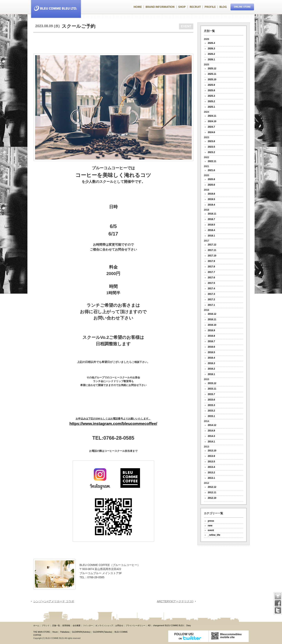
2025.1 (211, 107)
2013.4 (211, 467)
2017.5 (211, 283)
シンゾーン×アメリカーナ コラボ (54, 601)
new (210, 526)
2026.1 (211, 60)
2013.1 (211, 478)
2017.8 (211, 267)
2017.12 (212, 245)
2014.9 (211, 431)
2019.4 (211, 205)
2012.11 (212, 492)
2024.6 (211, 132)
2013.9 (211, 456)
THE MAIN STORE (42, 632)
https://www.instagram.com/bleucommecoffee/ (113, 424)
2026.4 (211, 43)
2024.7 (211, 127)
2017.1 (211, 305)
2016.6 (211, 347)
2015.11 (212, 389)
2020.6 (211, 185)
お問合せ (119, 626)
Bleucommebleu (55, 9)
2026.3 (211, 49)
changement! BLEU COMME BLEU (169, 626)
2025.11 (212, 74)
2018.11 (212, 214)
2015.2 (211, 411)
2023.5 (211, 147)
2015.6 (211, 400)
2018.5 (211, 225)
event (211, 530)
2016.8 (211, 336)
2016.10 (212, 325)
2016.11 (212, 319)
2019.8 (211, 194)
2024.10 (212, 121)
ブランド (46, 626)
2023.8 (211, 141)
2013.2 (211, 473)
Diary (188, 626)
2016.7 (211, 341)
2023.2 (211, 152)
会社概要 (77, 626)
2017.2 (211, 299)
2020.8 (211, 179)
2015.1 (211, 416)
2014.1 (211, 442)
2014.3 (211, 436)
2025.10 (212, 79)
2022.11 (212, 161)
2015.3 (211, 405)
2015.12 (212, 383)
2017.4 (211, 289)
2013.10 (212, 451)
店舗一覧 (56, 626)
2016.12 (212, 314)
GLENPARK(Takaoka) (102, 632)
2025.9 (211, 85)
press (211, 521)
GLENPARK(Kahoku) (81, 632)
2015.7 (211, 394)
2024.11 (212, 116)
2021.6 (211, 170)
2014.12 (212, 425)
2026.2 (211, 54)
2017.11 (212, 250)
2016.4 (211, 358)
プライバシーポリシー (136, 626)
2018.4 (211, 230)
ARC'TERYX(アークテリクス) (175, 601)
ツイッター (88, 626)
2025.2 (211, 101)
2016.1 (211, 374)
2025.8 (211, 90)
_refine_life (214, 535)
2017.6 (211, 278)
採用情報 (66, 626)
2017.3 (211, 294)
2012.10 (212, 498)
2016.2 (211, 369)
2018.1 (211, 236)
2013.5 (211, 462)
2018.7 (211, 219)
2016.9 (211, 330)
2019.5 (211, 199)
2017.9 (211, 261)
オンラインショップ (104, 626)
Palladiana (65, 632)
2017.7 (211, 272)
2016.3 (211, 363)
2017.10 (212, 256)
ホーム (36, 626)
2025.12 (212, 69)
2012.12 (212, 487)
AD (149, 626)
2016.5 (211, 352)
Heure (55, 632)
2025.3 (211, 96)
